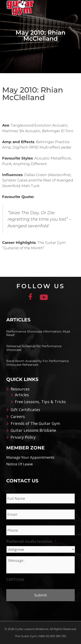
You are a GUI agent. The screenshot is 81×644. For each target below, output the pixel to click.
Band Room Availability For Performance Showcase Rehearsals (37, 363)
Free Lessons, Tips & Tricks (40, 402)
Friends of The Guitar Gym (35, 423)
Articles (22, 395)
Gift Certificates (25, 410)
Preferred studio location (31, 542)
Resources (20, 389)
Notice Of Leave (20, 464)
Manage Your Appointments (30, 457)
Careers (18, 416)
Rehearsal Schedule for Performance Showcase (34, 348)
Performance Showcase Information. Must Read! (38, 333)
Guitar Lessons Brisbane (33, 430)
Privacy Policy (23, 437)
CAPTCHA (15, 580)
